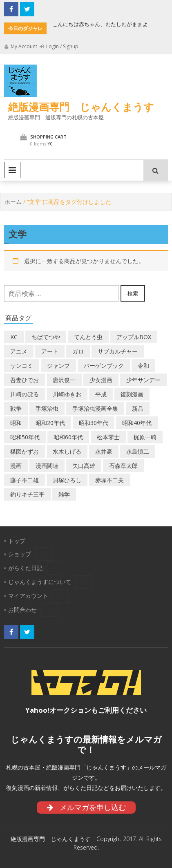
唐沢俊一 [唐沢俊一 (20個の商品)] (64, 380)
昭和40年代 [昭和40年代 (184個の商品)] (137, 423)
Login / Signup (59, 46)
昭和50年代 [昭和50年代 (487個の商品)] (25, 437)
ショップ (20, 554)
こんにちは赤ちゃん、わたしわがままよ (100, 24)
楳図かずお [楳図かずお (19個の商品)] (25, 451)
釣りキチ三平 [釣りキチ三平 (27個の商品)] (27, 494)
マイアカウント (28, 596)
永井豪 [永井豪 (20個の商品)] (104, 451)
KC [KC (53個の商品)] (14, 337)
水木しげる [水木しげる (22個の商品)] (67, 451)
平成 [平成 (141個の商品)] (101, 394)
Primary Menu (12, 170)
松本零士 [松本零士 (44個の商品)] (108, 437)
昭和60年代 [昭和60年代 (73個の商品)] (68, 437)
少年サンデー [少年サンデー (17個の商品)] (143, 380)
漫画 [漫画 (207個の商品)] (16, 466)
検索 (133, 293)
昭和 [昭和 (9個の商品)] (16, 423)
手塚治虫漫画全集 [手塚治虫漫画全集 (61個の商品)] (95, 408)
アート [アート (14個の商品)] (50, 351)
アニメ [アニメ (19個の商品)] (19, 351)
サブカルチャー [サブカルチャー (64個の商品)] (118, 351)
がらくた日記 (25, 568)
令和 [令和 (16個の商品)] (143, 366)
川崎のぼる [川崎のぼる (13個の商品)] (25, 394)
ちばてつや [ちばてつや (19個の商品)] (46, 337)
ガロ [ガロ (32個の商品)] (78, 351)
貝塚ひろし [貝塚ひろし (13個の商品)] (67, 480)
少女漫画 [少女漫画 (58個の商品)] (101, 380)
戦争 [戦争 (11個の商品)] (16, 408)
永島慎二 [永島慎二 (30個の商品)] (138, 451)
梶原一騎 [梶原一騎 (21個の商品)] (145, 437)
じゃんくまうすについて (40, 582)
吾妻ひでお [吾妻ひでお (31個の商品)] (25, 380)
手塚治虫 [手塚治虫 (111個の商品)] (47, 408)
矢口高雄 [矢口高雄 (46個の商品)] (84, 466)
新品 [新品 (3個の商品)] (138, 408)
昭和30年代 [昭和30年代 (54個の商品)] (94, 423)
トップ (17, 541)
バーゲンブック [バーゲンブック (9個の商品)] (104, 366)
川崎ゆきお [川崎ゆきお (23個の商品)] (67, 394)
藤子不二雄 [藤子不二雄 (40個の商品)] (25, 480)
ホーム (13, 202)
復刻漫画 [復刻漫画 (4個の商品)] (132, 394)
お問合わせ (22, 610)
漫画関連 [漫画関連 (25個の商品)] (47, 466)
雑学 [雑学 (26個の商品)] (64, 494)
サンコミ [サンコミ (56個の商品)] (22, 366)
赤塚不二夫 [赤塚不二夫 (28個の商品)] (109, 480)
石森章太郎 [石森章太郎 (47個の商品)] (123, 466)
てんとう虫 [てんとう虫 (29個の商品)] (88, 337)
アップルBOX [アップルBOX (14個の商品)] (134, 337)
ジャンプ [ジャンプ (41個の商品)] (58, 366)
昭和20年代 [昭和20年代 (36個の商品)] (50, 423)
